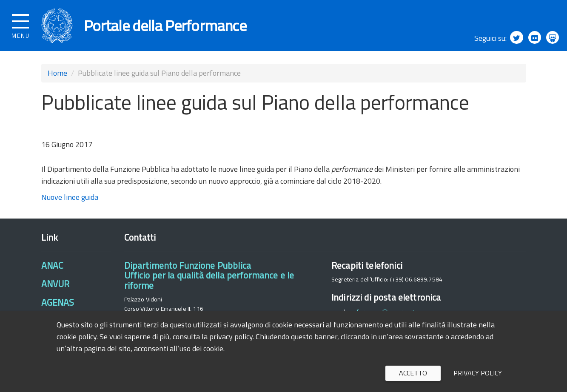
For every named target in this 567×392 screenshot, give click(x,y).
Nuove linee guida (70, 197)
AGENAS (58, 302)
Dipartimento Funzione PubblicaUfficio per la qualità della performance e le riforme (209, 275)
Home (57, 73)
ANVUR (56, 284)
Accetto (413, 373)
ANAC (52, 265)
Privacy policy (478, 373)
